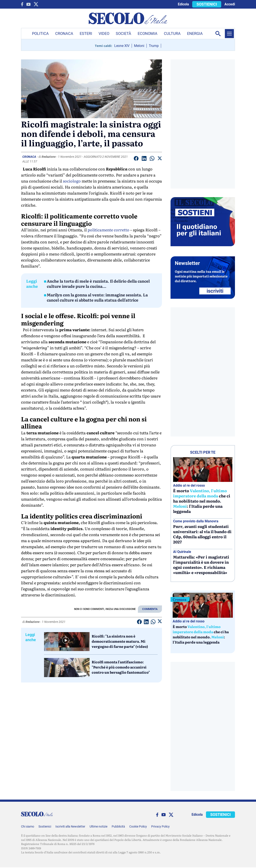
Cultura (172, 33)
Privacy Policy (160, 826)
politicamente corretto (108, 230)
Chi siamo (28, 826)
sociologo (72, 181)
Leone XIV (122, 46)
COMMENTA (150, 609)
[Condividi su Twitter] (160, 159)
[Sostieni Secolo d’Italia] (203, 245)
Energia (195, 33)
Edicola (183, 4)
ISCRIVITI (215, 291)
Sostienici (45, 826)
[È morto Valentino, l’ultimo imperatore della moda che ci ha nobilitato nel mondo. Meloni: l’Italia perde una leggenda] (203, 470)
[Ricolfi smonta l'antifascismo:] (67, 667)
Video (104, 33)
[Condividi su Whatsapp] (152, 159)
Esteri (86, 33)
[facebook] (22, 4)
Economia (148, 33)
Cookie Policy (138, 826)
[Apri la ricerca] (218, 34)
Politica (40, 33)
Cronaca (64, 33)
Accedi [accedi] (230, 4)
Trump (154, 46)
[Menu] (229, 34)
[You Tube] (28, 4)
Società (123, 33)
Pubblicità (118, 826)
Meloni (139, 46)
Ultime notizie (98, 826)
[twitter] (36, 4)
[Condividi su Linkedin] (144, 159)
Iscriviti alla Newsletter (70, 826)
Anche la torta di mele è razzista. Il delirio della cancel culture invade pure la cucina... (98, 284)
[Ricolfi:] (67, 642)
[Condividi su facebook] (136, 159)
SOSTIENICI (207, 4)
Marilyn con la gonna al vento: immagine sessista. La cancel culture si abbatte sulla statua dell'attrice (97, 297)
